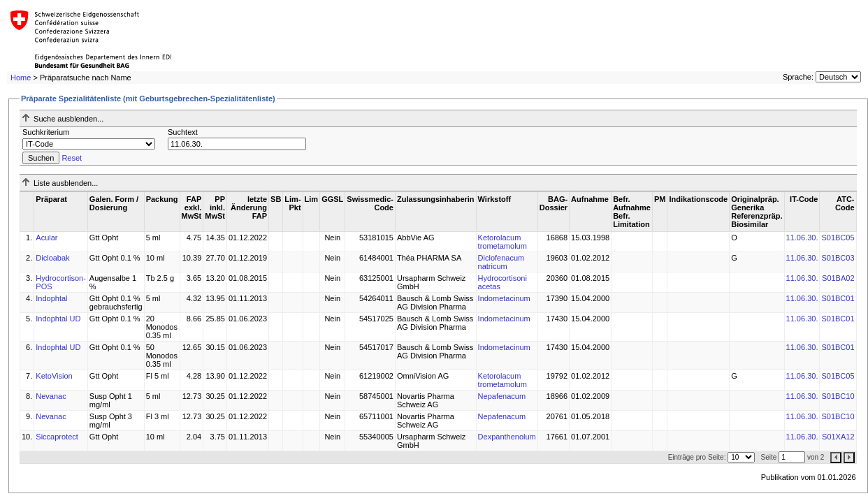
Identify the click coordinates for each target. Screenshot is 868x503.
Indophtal (51, 298)
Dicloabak (52, 258)
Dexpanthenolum (507, 437)
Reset (72, 158)
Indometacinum (504, 298)
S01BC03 (838, 258)
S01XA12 (838, 437)
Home (21, 78)
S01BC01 (838, 298)
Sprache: (798, 77)
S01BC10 (838, 396)
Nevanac (51, 396)
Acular (46, 238)
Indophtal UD (58, 319)
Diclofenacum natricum (501, 262)
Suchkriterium (46, 132)
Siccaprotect (57, 437)
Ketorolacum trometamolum (502, 242)
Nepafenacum (502, 396)
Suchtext (183, 132)
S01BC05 (838, 238)
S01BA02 (838, 278)
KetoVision (54, 376)
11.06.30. (802, 238)
